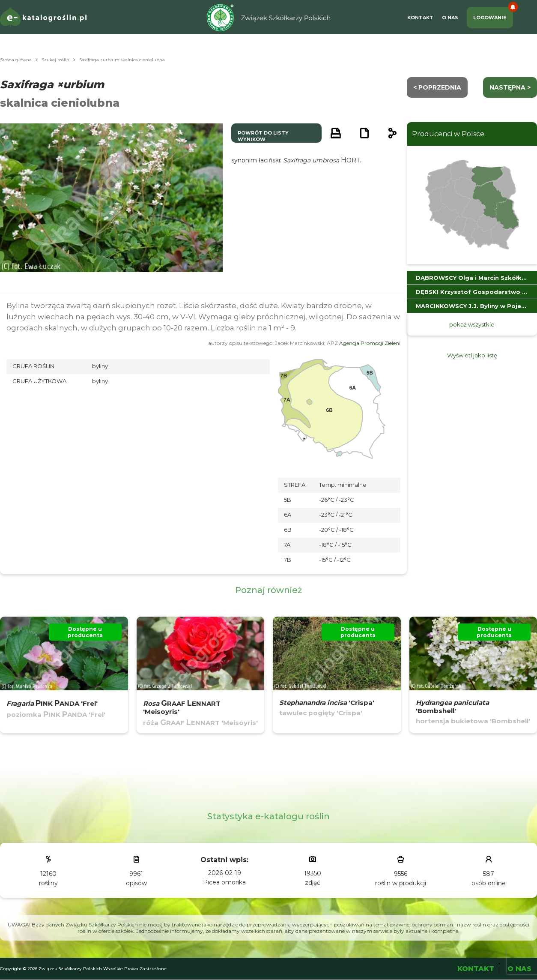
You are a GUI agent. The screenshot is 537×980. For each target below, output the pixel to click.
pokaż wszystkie (472, 324)
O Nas (450, 18)
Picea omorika (224, 882)
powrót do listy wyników (263, 136)
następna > (510, 87)
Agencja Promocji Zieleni (370, 343)
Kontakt (420, 18)
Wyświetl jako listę (472, 355)
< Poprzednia (437, 87)
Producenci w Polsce (448, 134)
